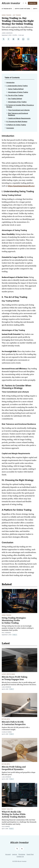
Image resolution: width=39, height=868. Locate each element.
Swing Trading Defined (16, 89)
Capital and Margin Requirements (19, 118)
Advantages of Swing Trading (18, 92)
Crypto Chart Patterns (23, 9)
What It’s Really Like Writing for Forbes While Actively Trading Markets (14, 814)
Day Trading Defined (15, 99)
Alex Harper (6, 827)
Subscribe (33, 3)
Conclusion (10, 128)
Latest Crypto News (8, 674)
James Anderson (7, 33)
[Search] (26, 3)
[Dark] (24, 3)
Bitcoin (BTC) (6, 719)
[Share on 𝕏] (4, 39)
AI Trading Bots (7, 9)
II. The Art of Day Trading (15, 95)
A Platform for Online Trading (16, 125)
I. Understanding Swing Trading (17, 86)
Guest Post (30, 854)
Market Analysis (7, 809)
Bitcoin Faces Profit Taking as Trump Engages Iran (15, 678)
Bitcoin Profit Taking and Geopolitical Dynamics (14, 768)
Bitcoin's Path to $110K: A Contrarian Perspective (14, 723)
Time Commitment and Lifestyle (19, 110)
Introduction (10, 82)
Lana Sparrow (6, 687)
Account (8, 854)
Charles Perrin (7, 732)
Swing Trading (7, 15)
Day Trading (17, 15)
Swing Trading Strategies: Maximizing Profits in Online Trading (14, 620)
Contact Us (20, 856)
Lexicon (15, 854)
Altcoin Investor (11, 3)
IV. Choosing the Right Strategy (17, 122)
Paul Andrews (6, 633)
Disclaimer (22, 854)
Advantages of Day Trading (17, 102)
